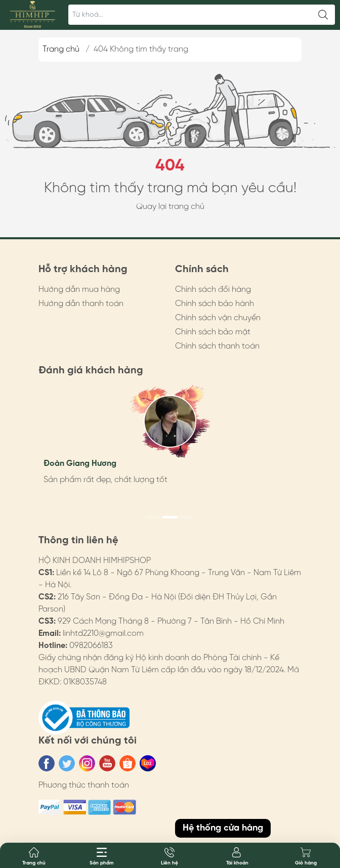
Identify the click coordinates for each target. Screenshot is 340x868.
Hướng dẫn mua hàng (79, 290)
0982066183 (91, 646)
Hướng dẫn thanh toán (81, 304)
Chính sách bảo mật (213, 332)
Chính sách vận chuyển (218, 318)
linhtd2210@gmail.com (103, 634)
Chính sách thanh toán (217, 346)
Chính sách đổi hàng (213, 290)
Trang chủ (61, 49)
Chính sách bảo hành (215, 304)
